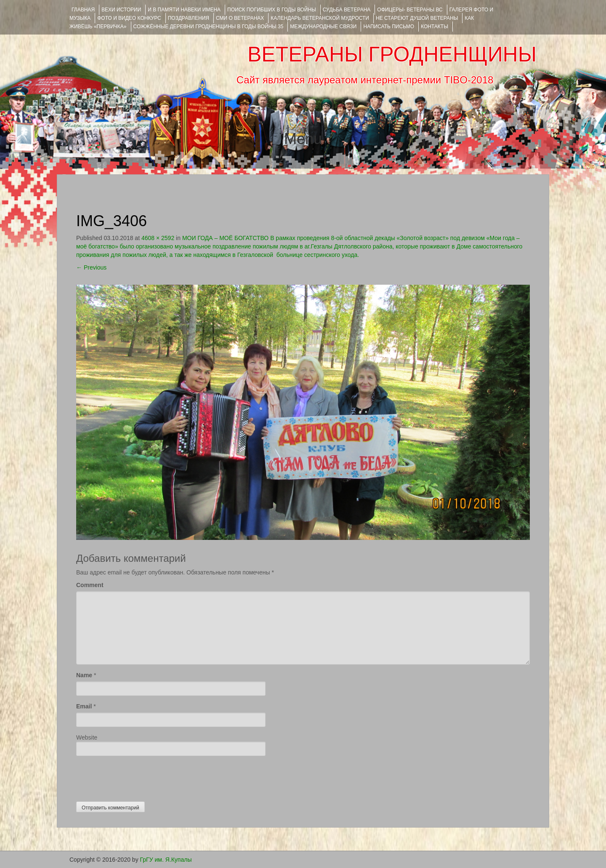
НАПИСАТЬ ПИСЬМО (389, 27)
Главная (83, 10)
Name (84, 675)
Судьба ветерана (347, 10)
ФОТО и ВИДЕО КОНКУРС (129, 18)
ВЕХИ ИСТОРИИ (121, 10)
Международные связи (323, 27)
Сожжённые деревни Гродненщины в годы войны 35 (209, 27)
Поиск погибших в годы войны (272, 10)
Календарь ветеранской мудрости (320, 18)
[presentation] (140, 777)
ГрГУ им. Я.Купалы (166, 860)
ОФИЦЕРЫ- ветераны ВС (410, 10)
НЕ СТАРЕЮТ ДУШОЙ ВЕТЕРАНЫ (417, 18)
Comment (90, 585)
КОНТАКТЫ (435, 27)
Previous (91, 267)
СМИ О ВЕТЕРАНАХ (240, 18)
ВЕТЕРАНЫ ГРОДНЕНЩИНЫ (392, 54)
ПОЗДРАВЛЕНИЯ (189, 18)
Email (84, 706)
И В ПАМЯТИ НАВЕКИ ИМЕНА (184, 10)
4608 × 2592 (158, 238)
